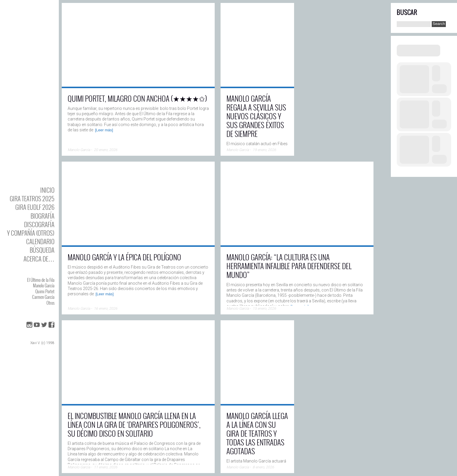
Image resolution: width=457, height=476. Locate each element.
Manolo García (44, 285)
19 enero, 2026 (264, 150)
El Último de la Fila (41, 280)
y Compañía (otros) (31, 233)
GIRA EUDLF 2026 (35, 207)
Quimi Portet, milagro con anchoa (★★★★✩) (137, 98)
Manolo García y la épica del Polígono (124, 257)
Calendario (40, 241)
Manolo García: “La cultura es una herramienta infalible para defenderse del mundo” (289, 266)
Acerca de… (39, 259)
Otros (50, 303)
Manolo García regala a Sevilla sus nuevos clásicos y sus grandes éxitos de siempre (256, 116)
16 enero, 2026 (106, 309)
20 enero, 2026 (106, 150)
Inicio (47, 190)
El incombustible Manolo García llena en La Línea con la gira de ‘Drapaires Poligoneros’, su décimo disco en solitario (134, 424)
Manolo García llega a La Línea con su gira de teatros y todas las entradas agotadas (257, 433)
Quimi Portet (45, 291)
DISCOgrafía (39, 224)
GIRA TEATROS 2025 (32, 198)
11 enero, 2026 (106, 467)
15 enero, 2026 (264, 309)
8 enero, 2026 (263, 467)
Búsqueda (42, 250)
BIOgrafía (42, 216)
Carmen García (43, 297)
